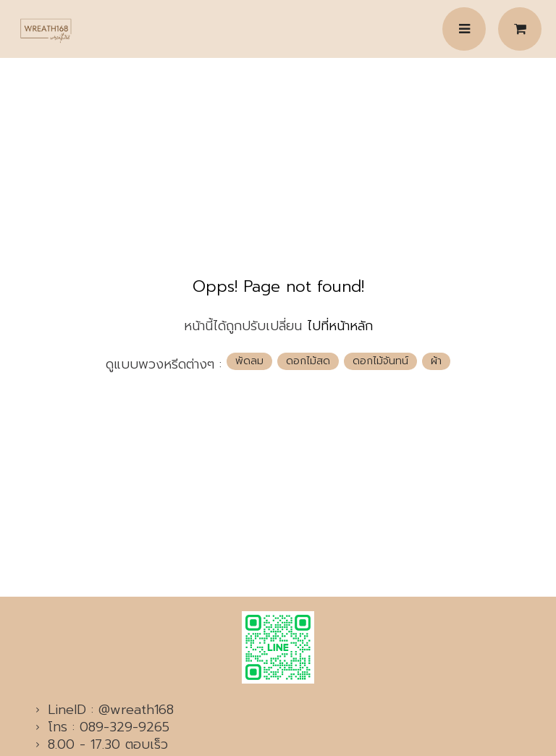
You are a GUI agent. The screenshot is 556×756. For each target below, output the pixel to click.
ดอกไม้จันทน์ (380, 361)
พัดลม (249, 361)
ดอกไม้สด (308, 361)
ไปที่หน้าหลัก (340, 326)
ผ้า (436, 361)
